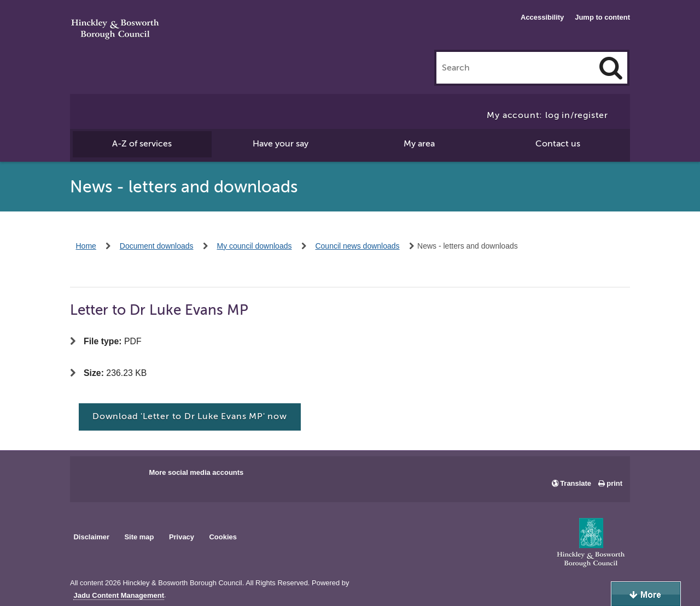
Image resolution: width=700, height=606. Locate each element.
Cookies (223, 537)
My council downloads (255, 246)
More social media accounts (196, 472)
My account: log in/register (547, 115)
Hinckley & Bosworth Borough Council (115, 30)
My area (419, 144)
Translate (576, 483)
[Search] (611, 68)
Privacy (182, 537)
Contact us (558, 144)
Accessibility (542, 17)
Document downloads (157, 246)
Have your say (281, 144)
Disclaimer (91, 537)
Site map (139, 537)
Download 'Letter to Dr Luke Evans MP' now (190, 416)
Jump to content (602, 17)
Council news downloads (357, 246)
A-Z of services (142, 144)
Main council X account (124, 476)
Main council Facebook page (90, 476)
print (614, 483)
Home (86, 246)
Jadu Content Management (119, 596)
